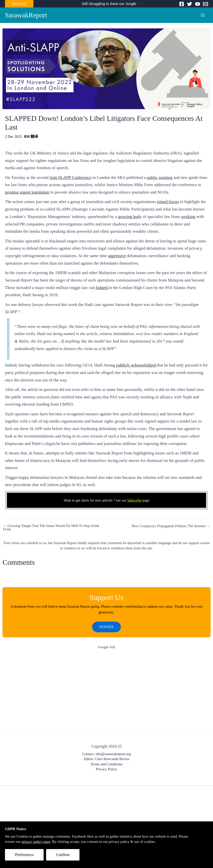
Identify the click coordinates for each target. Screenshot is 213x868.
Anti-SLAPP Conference (70, 178)
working (188, 217)
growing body (130, 217)
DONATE (19, 4)
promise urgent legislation (27, 192)
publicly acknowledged (136, 365)
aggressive (117, 256)
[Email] (206, 4)
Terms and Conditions (106, 764)
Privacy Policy (106, 769)
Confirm (63, 855)
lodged (102, 288)
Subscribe (135, 500)
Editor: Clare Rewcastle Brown (106, 759)
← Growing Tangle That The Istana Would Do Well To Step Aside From (51, 528)
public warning (159, 178)
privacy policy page (36, 842)
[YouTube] (198, 4)
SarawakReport (26, 15)
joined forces (168, 202)
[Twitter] (190, 4)
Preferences (24, 855)
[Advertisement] (106, 692)
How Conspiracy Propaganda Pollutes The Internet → (171, 526)
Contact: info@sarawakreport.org (106, 754)
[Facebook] (182, 4)
